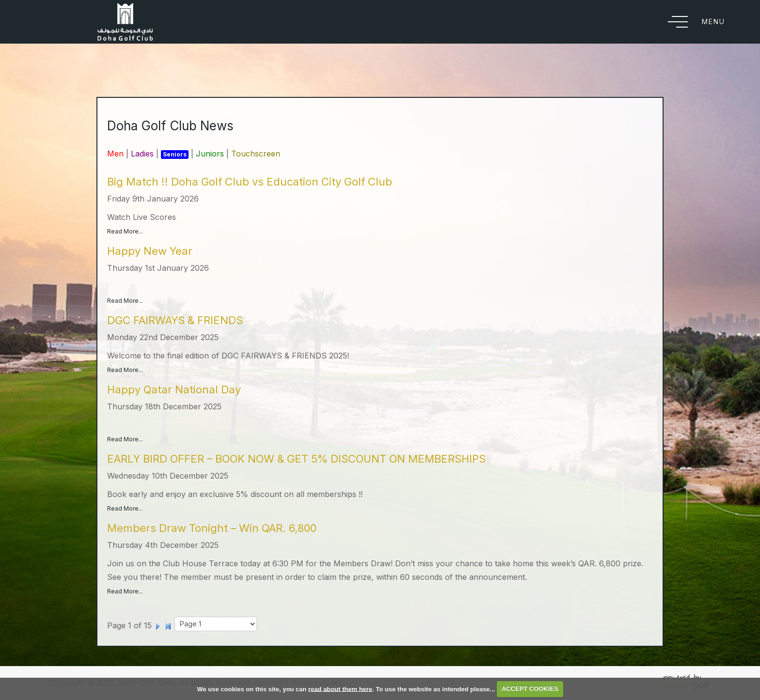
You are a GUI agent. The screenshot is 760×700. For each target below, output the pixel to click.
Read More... (125, 231)
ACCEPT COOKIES (530, 689)
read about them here (340, 689)
